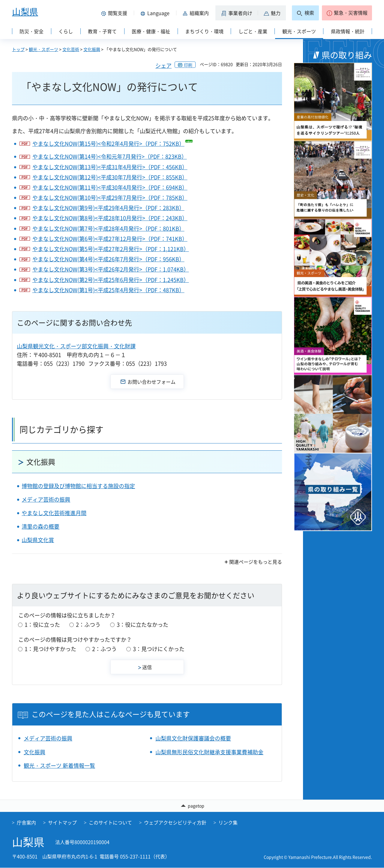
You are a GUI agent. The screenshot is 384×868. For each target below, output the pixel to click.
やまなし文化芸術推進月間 (54, 513)
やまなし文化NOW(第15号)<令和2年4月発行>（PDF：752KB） (108, 144)
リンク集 (228, 823)
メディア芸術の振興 (46, 499)
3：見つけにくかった (159, 649)
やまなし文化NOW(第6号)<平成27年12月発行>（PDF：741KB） (110, 239)
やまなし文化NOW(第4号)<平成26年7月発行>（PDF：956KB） (108, 259)
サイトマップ (62, 823)
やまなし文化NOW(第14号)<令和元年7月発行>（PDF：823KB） (110, 156)
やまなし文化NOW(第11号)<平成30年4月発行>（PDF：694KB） (110, 187)
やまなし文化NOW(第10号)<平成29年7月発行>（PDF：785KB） (110, 198)
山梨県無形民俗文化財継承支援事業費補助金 (209, 752)
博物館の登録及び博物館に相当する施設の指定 (78, 486)
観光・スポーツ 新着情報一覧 (59, 766)
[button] (115, 13)
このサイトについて (110, 823)
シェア (163, 66)
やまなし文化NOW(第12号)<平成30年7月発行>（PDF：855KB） (110, 177)
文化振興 (92, 49)
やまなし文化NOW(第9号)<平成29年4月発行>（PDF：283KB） (108, 208)
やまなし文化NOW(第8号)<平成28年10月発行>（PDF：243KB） (110, 218)
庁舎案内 (26, 823)
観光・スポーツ (43, 49)
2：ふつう (88, 625)
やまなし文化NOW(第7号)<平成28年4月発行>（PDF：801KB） (108, 228)
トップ (18, 49)
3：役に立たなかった (142, 625)
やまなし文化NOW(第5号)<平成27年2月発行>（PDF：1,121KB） (111, 249)
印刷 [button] (188, 65)
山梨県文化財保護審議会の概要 (193, 738)
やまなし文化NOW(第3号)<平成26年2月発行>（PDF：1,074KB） (111, 269)
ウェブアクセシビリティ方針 (175, 823)
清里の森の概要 (40, 526)
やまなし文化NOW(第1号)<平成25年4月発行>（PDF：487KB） (108, 290)
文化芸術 (71, 49)
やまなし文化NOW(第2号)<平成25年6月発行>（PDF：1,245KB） (111, 280)
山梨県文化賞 (38, 540)
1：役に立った (42, 625)
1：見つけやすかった (50, 649)
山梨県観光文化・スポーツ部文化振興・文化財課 (76, 346)
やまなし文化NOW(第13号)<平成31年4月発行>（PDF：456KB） (110, 167)
